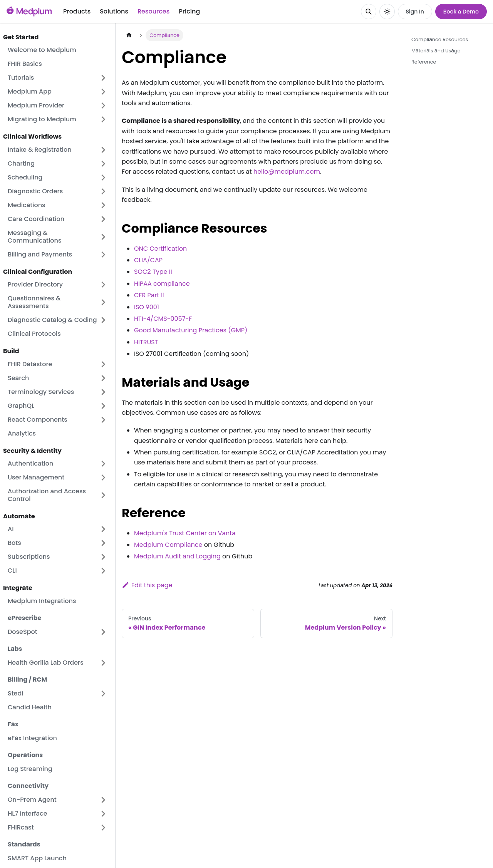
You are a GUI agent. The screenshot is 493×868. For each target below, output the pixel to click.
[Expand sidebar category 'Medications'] (103, 205)
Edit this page (147, 585)
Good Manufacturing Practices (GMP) (191, 330)
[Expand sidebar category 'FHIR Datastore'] (103, 364)
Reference (424, 62)
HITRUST (146, 342)
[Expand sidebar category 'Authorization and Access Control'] (103, 495)
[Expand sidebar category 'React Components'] (103, 420)
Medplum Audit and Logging (177, 556)
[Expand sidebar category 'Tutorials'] (103, 78)
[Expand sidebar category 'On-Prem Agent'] (103, 800)
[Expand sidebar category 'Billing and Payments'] (103, 255)
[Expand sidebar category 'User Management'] (103, 478)
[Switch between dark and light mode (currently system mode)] (387, 12)
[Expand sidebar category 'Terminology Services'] (103, 392)
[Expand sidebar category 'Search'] (103, 378)
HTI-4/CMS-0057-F (163, 319)
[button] (57, 320)
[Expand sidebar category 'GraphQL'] (103, 406)
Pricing (189, 11)
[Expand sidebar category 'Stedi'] (103, 694)
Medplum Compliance (168, 545)
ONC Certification (160, 249)
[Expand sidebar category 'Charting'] (103, 164)
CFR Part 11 (149, 295)
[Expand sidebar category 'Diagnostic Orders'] (103, 191)
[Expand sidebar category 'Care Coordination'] (103, 219)
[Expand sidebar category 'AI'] (103, 529)
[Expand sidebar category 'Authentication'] (103, 464)
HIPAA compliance (162, 284)
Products (77, 11)
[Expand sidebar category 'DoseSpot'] (103, 632)
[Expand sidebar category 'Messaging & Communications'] (103, 237)
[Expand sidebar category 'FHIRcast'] (103, 828)
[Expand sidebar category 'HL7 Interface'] (103, 814)
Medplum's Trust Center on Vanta (185, 533)
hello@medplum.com (287, 172)
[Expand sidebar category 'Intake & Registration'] (103, 150)
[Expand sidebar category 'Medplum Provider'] (103, 106)
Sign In (415, 12)
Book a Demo (461, 12)
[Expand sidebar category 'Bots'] (103, 543)
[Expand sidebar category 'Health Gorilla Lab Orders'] (103, 663)
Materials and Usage (436, 51)
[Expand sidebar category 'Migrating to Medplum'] (103, 119)
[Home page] (129, 35)
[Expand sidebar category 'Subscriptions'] (103, 557)
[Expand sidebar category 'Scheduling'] (103, 178)
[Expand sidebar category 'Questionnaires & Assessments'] (103, 302)
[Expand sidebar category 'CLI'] (103, 571)
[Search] (369, 12)
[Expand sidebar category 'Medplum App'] (103, 92)
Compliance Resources (440, 39)
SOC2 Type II (153, 272)
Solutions (114, 11)
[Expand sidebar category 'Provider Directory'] (103, 285)
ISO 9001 (147, 307)
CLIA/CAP (148, 260)
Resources (153, 11)
